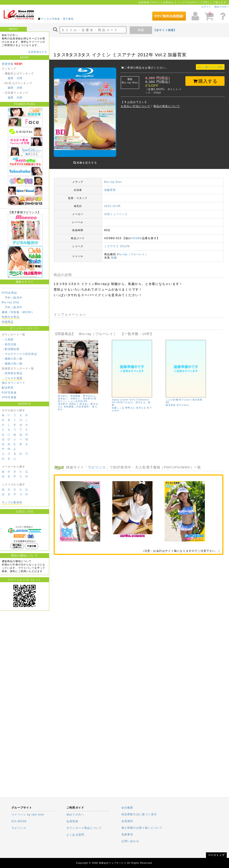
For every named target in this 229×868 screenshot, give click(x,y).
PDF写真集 (9, 393)
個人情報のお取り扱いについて (142, 828)
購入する (205, 81)
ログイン (206, 7)
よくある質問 (75, 835)
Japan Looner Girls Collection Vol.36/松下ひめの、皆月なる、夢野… (131, 402)
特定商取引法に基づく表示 (139, 814)
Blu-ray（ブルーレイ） (133, 254)
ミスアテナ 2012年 (117, 246)
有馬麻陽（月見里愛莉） (77, 407)
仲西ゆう (74, 404)
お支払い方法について (136, 106)
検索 (141, 30)
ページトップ (216, 855)
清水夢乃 (63, 404)
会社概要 (127, 808)
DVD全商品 (10, 293)
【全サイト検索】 (165, 30)
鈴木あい (85, 404)
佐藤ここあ (118, 408)
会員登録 (72, 821)
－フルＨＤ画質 (12, 378)
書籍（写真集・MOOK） (18, 312)
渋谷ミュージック (116, 214)
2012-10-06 (112, 206)
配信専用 (8, 388)
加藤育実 (110, 190)
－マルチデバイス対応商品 (19, 354)
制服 (114, 258)
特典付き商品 (11, 317)
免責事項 (127, 834)
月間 (19, 78)
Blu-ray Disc (113, 182)
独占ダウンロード (14, 383)
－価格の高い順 (12, 364)
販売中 (18, 298)
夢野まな (130, 408)
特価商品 (8, 322)
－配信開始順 (11, 349)
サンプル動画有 (12, 502)
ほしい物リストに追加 (210, 67)
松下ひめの (183, 405)
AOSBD (137, 238)
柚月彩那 (171, 405)
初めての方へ (222, 7)
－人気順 (8, 339)
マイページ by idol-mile (28, 815)
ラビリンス (97, 467)
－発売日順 (9, 344)
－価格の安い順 (12, 359)
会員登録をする (38, 52)
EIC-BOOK (19, 821)
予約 (8, 298)
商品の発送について (167, 106)
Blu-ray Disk (11, 302)
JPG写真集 (9, 397)
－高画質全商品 (12, 373)
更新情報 (8, 64)
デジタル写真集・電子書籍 (57, 19)
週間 (11, 78)
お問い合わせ (130, 841)
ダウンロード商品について (84, 828)
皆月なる (141, 408)
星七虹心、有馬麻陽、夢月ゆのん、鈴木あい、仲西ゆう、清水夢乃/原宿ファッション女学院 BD (78, 399)
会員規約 (127, 821)
